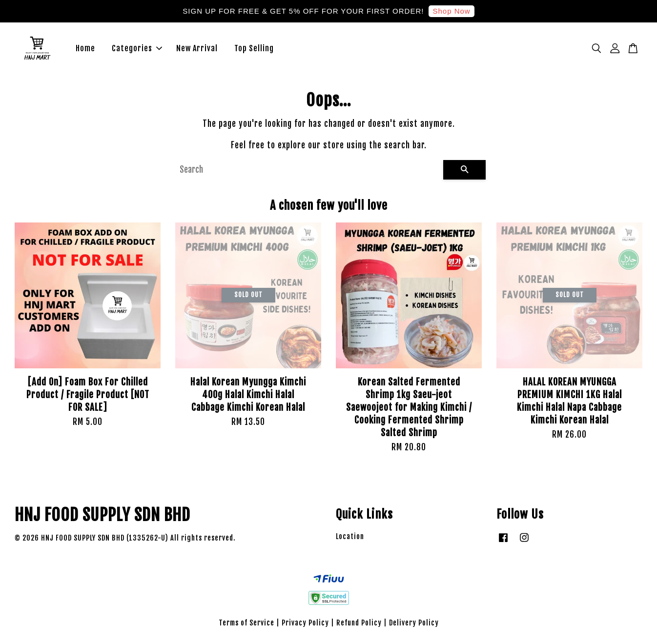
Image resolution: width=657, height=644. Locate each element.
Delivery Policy (414, 623)
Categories (137, 49)
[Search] (308, 170)
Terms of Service (246, 623)
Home (85, 49)
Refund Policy (359, 623)
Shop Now (451, 11)
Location (350, 537)
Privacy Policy (305, 623)
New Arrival (197, 49)
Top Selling (254, 49)
